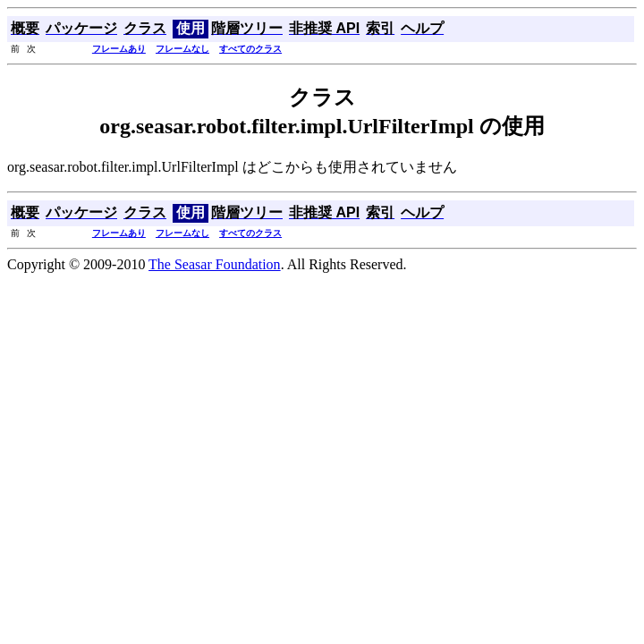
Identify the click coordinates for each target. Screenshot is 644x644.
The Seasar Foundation (215, 264)
